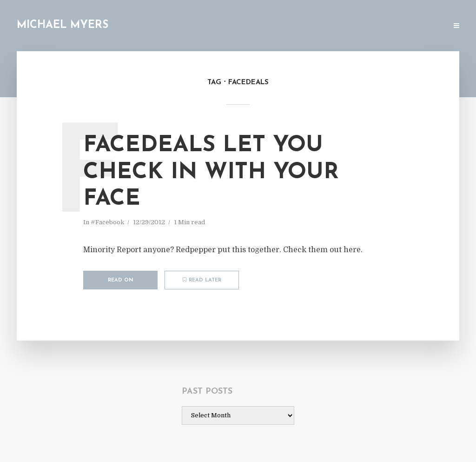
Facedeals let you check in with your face (211, 172)
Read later (202, 280)
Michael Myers (63, 25)
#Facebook (107, 222)
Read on (121, 280)
